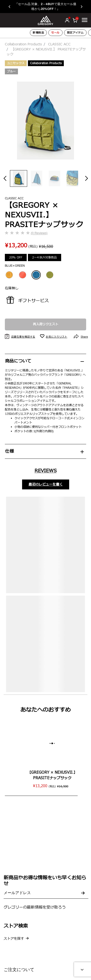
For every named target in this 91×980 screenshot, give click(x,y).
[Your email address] (46, 893)
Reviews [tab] (45, 471)
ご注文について (19, 970)
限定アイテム (75, 33)
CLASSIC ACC (59, 44)
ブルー (11, 71)
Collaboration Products (23, 44)
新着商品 (38, 33)
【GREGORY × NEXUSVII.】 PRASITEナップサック (52, 775)
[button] (12, 7)
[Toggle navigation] (85, 20)
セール (55, 33)
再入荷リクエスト (46, 324)
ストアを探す (14, 938)
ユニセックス (16, 63)
